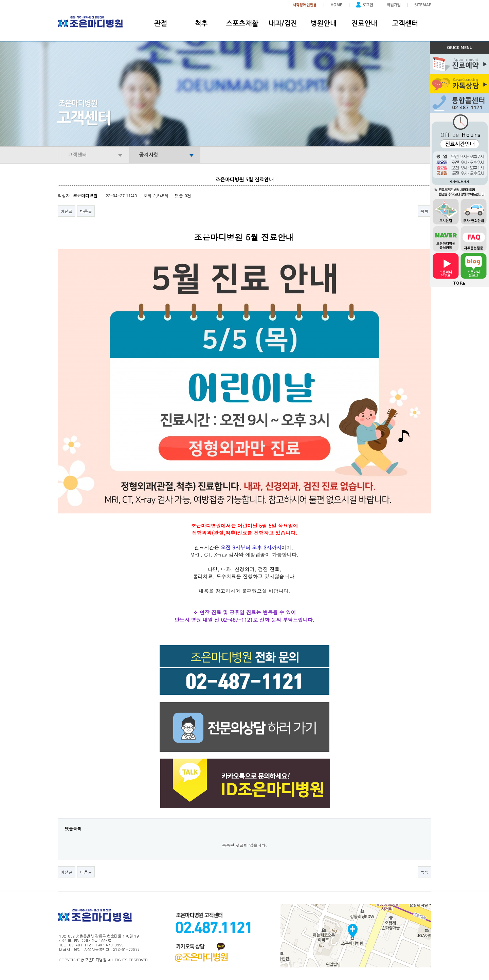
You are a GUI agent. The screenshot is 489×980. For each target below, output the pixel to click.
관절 (161, 23)
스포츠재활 (242, 23)
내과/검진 (283, 23)
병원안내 (324, 23)
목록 (424, 211)
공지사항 (149, 155)
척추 (201, 23)
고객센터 (405, 23)
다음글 (86, 211)
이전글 (67, 211)
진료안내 (364, 23)
